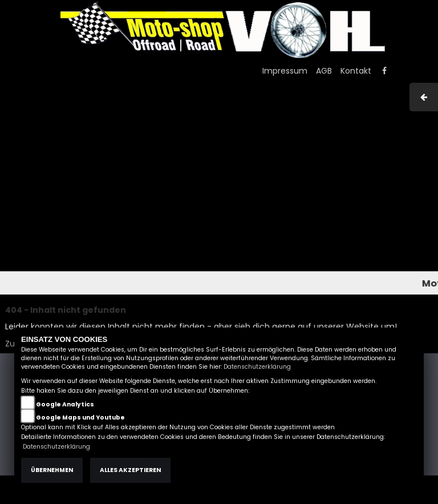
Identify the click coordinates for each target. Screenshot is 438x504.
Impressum (285, 71)
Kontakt (356, 71)
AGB (324, 71)
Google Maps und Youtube (80, 418)
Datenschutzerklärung (257, 367)
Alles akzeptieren (130, 470)
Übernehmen (52, 470)
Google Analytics (65, 404)
